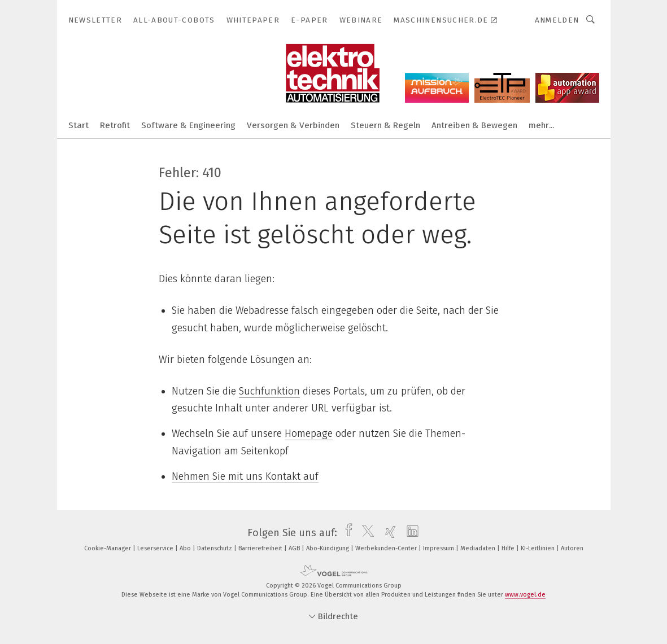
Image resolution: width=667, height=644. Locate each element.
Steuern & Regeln (385, 125)
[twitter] (365, 533)
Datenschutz (215, 548)
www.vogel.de (525, 595)
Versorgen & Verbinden (293, 125)
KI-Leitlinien (539, 548)
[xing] (388, 533)
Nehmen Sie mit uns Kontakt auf (245, 476)
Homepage (309, 433)
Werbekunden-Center (387, 548)
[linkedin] (410, 533)
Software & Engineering (188, 125)
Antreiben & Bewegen (474, 125)
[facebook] (346, 533)
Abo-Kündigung (328, 548)
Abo (186, 548)
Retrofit (115, 125)
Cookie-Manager (108, 548)
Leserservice (156, 548)
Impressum (439, 548)
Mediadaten (479, 548)
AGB (295, 548)
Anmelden (557, 20)
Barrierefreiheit (261, 548)
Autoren (572, 548)
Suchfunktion (269, 391)
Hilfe (509, 548)
